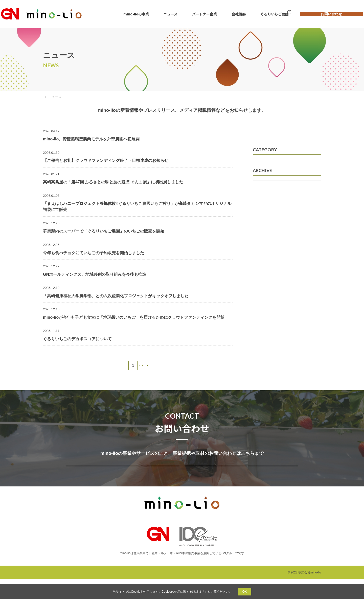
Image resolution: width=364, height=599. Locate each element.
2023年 (262, 255)
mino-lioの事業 (142, 14)
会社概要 (232, 14)
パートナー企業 (202, 14)
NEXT (155, 365)
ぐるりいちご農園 (263, 14)
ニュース (172, 14)
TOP (46, 97)
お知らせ (263, 188)
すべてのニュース (270, 134)
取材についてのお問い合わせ (240, 476)
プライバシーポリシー (204, 592)
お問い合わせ (325, 14)
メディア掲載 (267, 165)
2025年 (262, 231)
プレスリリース (269, 177)
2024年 (262, 243)
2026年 (262, 220)
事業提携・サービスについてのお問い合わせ (121, 476)
